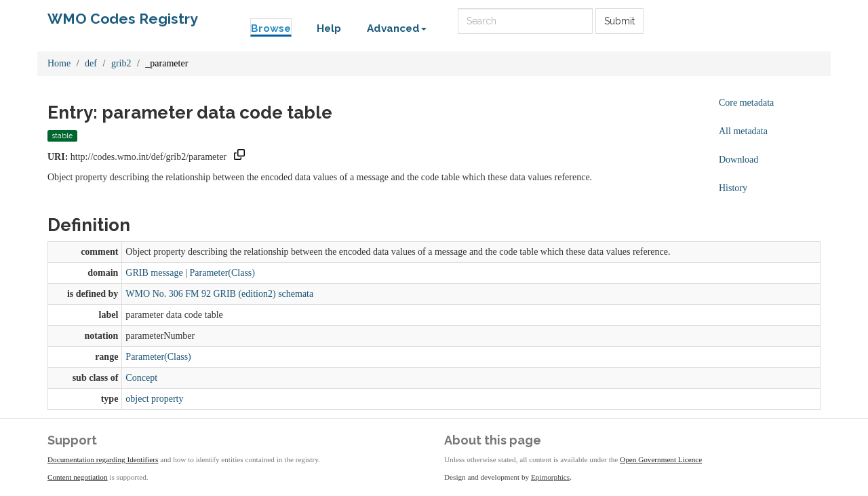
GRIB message (154, 273)
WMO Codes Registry (123, 19)
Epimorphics (550, 477)
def (91, 63)
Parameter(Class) (222, 273)
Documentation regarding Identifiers (103, 459)
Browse (271, 28)
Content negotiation (78, 477)
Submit (619, 21)
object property (154, 399)
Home (59, 63)
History (733, 188)
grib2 (121, 63)
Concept (141, 378)
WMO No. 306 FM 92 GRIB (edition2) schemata (219, 294)
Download (738, 160)
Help (329, 28)
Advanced (397, 28)
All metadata (743, 131)
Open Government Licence (661, 459)
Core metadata (746, 103)
